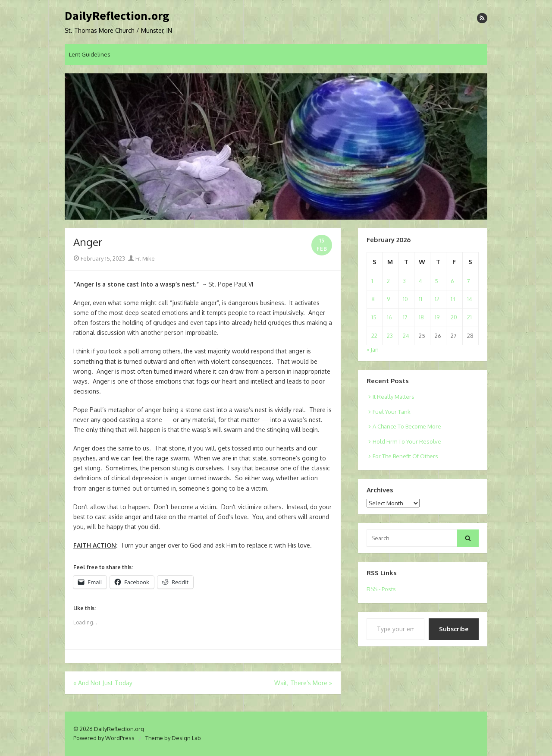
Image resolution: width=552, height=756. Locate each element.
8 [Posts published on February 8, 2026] (373, 299)
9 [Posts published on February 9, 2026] (388, 299)
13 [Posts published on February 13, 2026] (453, 299)
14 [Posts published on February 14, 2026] (470, 299)
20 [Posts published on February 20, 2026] (454, 317)
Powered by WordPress (104, 738)
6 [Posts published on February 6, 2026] (452, 281)
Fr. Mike (141, 258)
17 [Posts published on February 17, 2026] (405, 317)
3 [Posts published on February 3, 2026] (404, 281)
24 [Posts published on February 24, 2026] (406, 336)
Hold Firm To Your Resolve (407, 441)
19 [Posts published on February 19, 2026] (437, 317)
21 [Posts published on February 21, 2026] (469, 317)
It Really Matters (394, 397)
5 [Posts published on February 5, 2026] (436, 281)
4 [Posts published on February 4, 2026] (420, 281)
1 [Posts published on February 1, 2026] (372, 281)
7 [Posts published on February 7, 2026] (469, 281)
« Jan (373, 350)
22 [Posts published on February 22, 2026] (374, 336)
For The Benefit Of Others (405, 456)
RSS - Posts (381, 589)
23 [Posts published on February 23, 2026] (390, 336)
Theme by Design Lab (173, 738)
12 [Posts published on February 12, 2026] (437, 299)
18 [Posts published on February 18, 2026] (421, 317)
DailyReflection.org (117, 16)
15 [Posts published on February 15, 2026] (374, 317)
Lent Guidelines (90, 54)
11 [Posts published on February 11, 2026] (420, 299)
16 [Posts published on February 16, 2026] (389, 317)
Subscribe (454, 629)
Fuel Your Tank (392, 412)
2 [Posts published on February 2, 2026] (388, 281)
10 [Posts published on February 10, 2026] (405, 299)
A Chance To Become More (407, 426)
